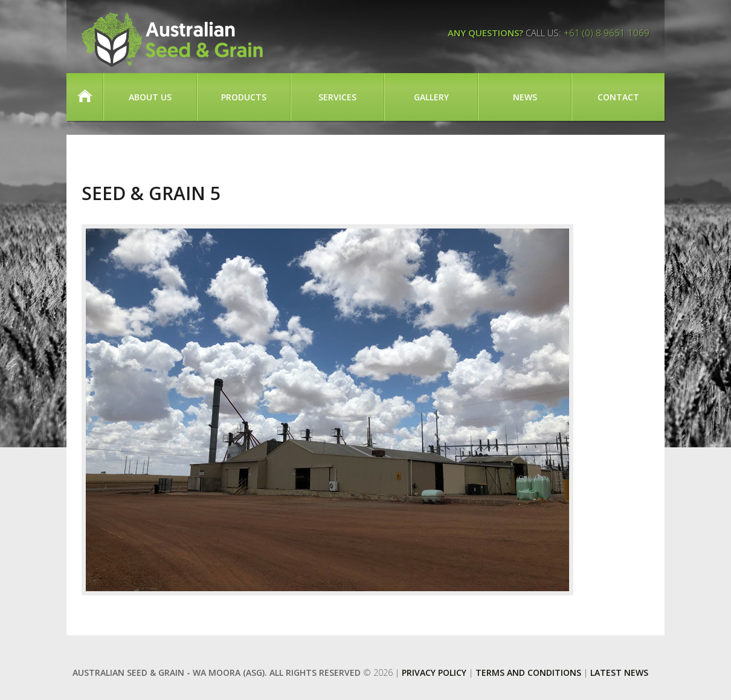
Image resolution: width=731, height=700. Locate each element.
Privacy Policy (434, 672)
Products (244, 97)
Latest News (619, 672)
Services (337, 97)
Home (85, 97)
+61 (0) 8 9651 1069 (607, 33)
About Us (150, 97)
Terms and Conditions (528, 672)
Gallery (431, 97)
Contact (618, 97)
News (525, 97)
